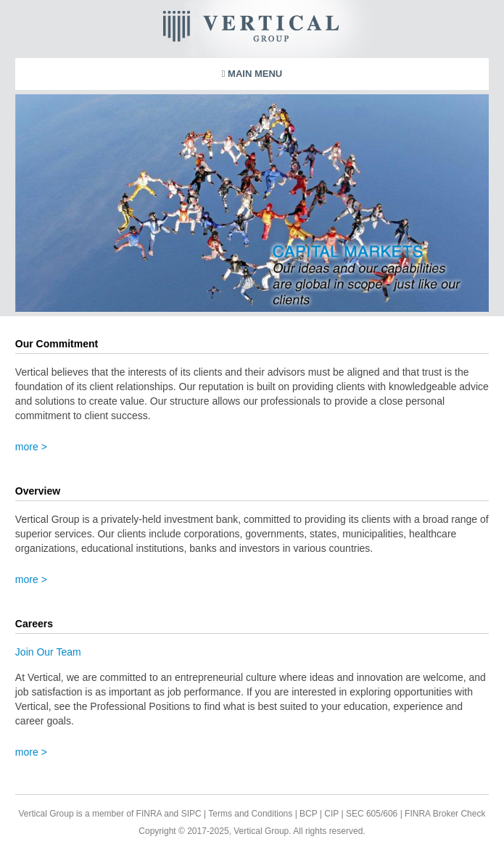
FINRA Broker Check (445, 814)
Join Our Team (48, 652)
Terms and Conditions (250, 814)
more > (31, 447)
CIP (330, 814)
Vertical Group (296, 29)
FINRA (149, 814)
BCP (307, 814)
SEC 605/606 (371, 814)
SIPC (191, 814)
